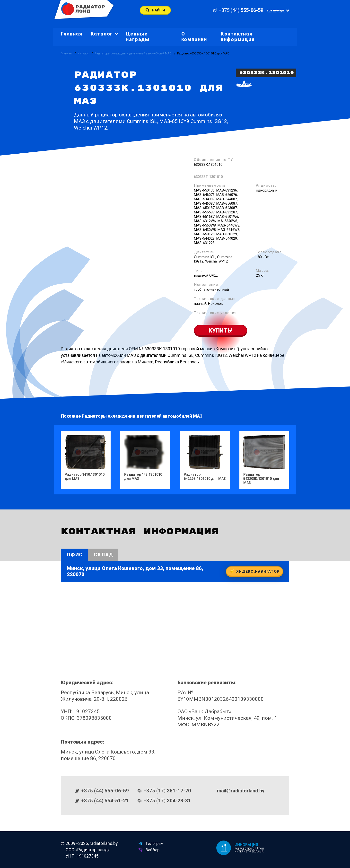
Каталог (83, 54)
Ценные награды (138, 37)
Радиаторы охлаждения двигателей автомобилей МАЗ (133, 54)
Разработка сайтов (249, 849)
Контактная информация (238, 37)
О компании (194, 37)
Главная (72, 34)
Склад (104, 555)
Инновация (246, 845)
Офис (75, 555)
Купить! (221, 331)
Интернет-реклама (249, 852)
